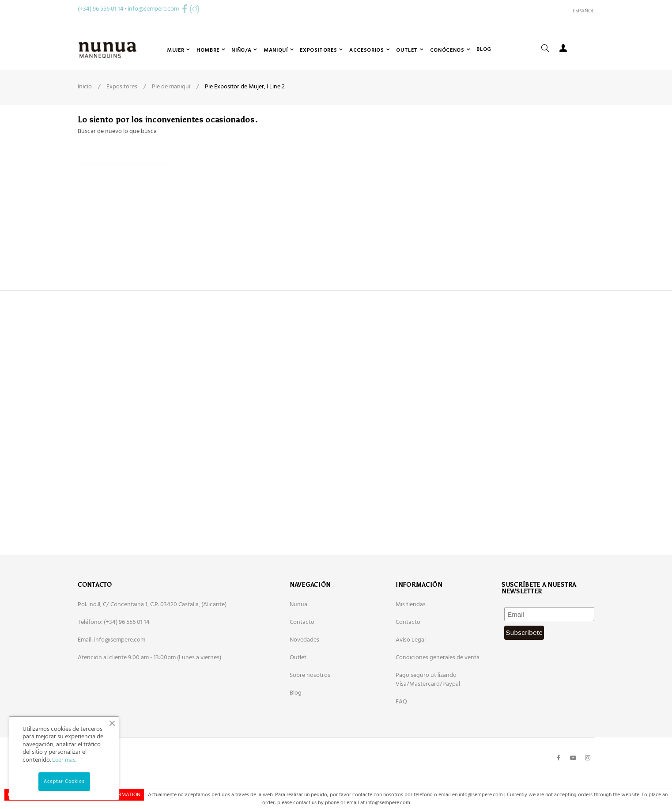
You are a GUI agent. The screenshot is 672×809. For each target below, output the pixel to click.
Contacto (302, 666)
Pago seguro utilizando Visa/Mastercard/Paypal (428, 724)
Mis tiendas (411, 648)
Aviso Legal (411, 684)
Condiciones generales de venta (438, 701)
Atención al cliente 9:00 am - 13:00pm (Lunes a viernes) (149, 701)
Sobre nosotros (310, 719)
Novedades (304, 684)
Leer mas (64, 760)
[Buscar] (125, 195)
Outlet (298, 701)
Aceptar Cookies (64, 782)
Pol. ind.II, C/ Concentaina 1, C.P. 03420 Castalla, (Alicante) (152, 648)
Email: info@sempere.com (111, 684)
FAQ (401, 746)
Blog (296, 737)
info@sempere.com (153, 9)
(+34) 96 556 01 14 (101, 9)
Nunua (298, 648)
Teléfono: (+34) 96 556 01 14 (114, 666)
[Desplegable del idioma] (580, 11)
